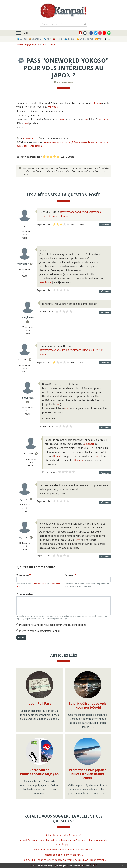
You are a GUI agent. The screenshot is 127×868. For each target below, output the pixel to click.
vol (87, 119)
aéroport (89, 444)
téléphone (45, 282)
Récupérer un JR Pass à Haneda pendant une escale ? (63, 826)
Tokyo (62, 119)
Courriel (70, 575)
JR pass (97, 103)
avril (26, 123)
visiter (97, 456)
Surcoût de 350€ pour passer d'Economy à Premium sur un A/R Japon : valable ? (64, 837)
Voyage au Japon (32, 44)
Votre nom (24, 575)
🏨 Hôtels (57, 39)
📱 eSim (108, 39)
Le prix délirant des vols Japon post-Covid (88, 706)
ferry (77, 540)
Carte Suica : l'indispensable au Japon (39, 749)
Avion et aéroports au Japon (57, 142)
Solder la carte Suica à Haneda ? (63, 812)
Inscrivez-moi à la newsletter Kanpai (39, 631)
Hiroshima (103, 119)
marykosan (29, 139)
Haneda (58, 456)
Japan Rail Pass (39, 704)
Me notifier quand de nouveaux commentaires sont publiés (53, 625)
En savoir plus (89, 866)
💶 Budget (21, 39)
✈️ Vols (47, 39)
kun (66, 408)
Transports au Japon (50, 44)
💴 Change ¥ (35, 39)
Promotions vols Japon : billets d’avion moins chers (88, 751)
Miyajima (79, 460)
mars (58, 404)
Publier (21, 638)
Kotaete (20, 44)
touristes (53, 107)
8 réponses (63, 82)
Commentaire (25, 594)
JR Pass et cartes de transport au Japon (90, 142)
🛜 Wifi (99, 39)
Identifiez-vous (39, 584)
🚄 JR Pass (69, 39)
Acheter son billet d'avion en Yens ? (63, 832)
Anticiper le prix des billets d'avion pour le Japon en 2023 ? (64, 842)
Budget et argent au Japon (29, 146)
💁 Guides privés (85, 39)
